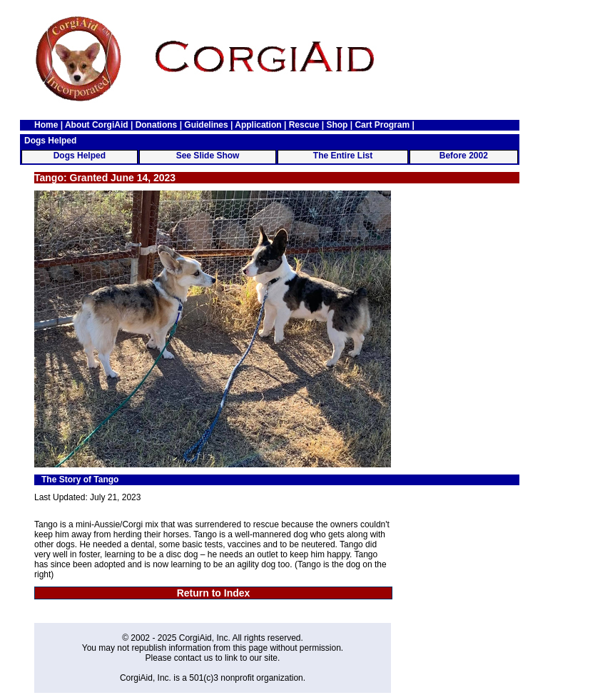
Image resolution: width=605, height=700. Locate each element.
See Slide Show (208, 156)
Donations (157, 125)
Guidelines (206, 125)
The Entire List (343, 156)
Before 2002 (464, 156)
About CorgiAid (97, 125)
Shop (337, 125)
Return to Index (214, 593)
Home (46, 125)
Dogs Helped (80, 156)
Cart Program (382, 125)
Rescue (304, 125)
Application (258, 125)
